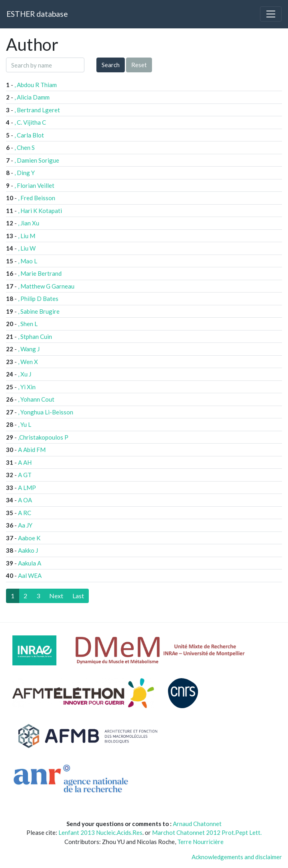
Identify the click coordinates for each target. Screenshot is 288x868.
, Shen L (28, 324)
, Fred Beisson (37, 198)
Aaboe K (29, 538)
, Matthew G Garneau (46, 286)
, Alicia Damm (32, 97)
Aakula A (30, 563)
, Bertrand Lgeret (37, 110)
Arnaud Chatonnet (197, 824)
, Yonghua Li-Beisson (46, 412)
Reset (139, 65)
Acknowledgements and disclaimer (237, 857)
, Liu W (27, 248)
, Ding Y (25, 173)
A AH (25, 462)
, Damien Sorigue (37, 160)
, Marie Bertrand (40, 273)
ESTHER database (37, 14)
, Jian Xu (29, 223)
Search (111, 65)
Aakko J (28, 550)
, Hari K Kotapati (40, 211)
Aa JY (25, 525)
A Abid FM (32, 450)
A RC (25, 513)
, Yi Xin (27, 387)
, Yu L (25, 424)
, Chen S (25, 147)
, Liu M (27, 236)
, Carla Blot (29, 135)
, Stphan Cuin (35, 336)
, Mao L (28, 261)
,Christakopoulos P (43, 437)
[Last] (78, 596)
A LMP (27, 488)
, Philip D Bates (38, 299)
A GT (25, 475)
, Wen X (28, 362)
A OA (25, 500)
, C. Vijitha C (30, 122)
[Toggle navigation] (271, 14)
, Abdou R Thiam (36, 85)
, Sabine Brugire (39, 311)
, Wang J (29, 349)
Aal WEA (30, 575)
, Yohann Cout (36, 399)
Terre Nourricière (200, 842)
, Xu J (25, 374)
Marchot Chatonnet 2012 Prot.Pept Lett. (207, 832)
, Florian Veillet (34, 185)
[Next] (56, 596)
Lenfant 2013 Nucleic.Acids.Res (100, 832)
